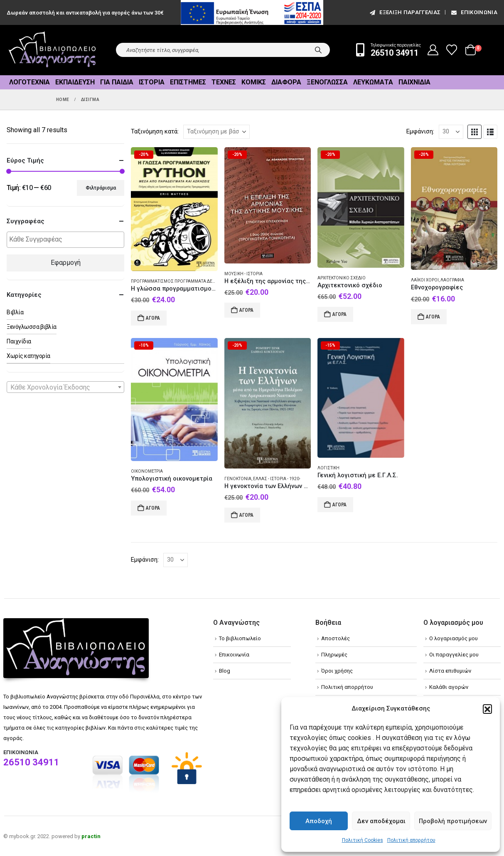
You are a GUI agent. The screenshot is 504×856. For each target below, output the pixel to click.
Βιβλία (15, 312)
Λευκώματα (373, 82)
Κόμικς (254, 82)
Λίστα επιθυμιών (450, 671)
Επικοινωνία (474, 12)
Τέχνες (224, 82)
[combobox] (65, 387)
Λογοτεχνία (30, 82)
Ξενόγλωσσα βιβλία (32, 327)
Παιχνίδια (414, 82)
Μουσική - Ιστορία (243, 274)
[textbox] (68, 240)
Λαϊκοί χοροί (425, 280)
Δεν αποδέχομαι (381, 821)
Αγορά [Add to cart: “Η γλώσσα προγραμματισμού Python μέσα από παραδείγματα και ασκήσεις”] (153, 318)
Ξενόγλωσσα (327, 82)
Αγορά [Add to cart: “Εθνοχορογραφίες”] (433, 317)
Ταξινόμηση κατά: (155, 131)
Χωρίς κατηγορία (28, 356)
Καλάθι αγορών (449, 687)
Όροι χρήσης (337, 671)
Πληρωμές (334, 655)
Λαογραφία (452, 280)
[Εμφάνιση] (451, 132)
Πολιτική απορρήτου (411, 840)
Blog (225, 671)
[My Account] (433, 50)
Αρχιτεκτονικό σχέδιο (342, 278)
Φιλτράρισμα (101, 188)
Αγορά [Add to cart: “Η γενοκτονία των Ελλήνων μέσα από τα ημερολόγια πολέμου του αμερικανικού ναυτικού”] (246, 515)
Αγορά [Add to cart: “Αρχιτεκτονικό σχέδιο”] (339, 314)
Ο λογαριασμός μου (454, 638)
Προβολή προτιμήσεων (453, 821)
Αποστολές (336, 638)
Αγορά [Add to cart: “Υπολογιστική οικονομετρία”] (153, 508)
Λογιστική (328, 468)
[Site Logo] (52, 50)
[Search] (318, 50)
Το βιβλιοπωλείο (240, 638)
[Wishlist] (452, 50)
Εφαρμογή (66, 263)
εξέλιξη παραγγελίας (404, 12)
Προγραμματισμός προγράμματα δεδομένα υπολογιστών (196, 281)
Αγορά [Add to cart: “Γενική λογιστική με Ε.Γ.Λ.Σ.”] (339, 505)
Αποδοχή (319, 821)
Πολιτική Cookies (363, 840)
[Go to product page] (174, 209)
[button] (487, 709)
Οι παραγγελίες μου (454, 655)
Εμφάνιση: (420, 131)
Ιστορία (152, 82)
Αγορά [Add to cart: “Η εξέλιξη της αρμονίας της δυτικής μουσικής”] (246, 310)
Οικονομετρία (147, 471)
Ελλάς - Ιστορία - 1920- (277, 479)
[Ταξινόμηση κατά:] (216, 132)
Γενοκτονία (238, 479)
